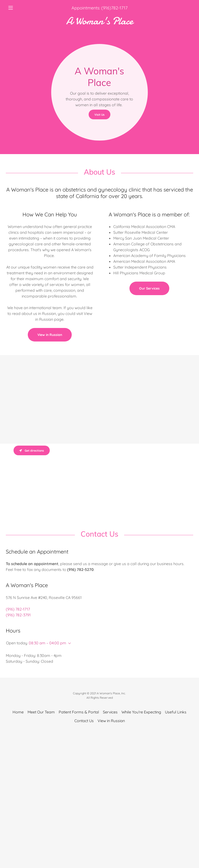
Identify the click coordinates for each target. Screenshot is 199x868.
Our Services (149, 288)
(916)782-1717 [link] (114, 8)
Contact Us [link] (84, 721)
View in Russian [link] (111, 721)
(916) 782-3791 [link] (18, 615)
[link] (99, 23)
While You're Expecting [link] (141, 712)
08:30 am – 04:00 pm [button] (47, 643)
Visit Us (99, 115)
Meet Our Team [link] (41, 712)
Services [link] (110, 712)
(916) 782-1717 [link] (18, 609)
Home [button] (18, 712)
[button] (20, 8)
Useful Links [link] (176, 712)
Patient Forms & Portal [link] (79, 712)
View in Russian (50, 335)
